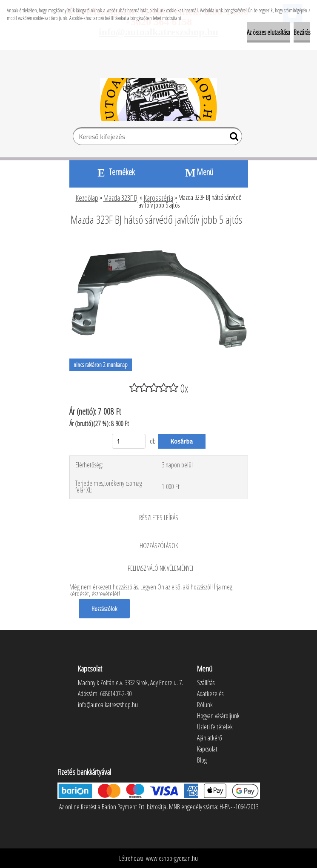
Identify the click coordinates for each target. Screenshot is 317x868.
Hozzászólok (104, 609)
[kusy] (129, 441)
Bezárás (302, 32)
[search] (232, 138)
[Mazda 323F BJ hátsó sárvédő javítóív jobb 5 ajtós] (159, 243)
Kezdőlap (87, 198)
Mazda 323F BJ (121, 198)
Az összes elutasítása (268, 32)
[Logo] (158, 100)
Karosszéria (158, 198)
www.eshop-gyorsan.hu (172, 858)
